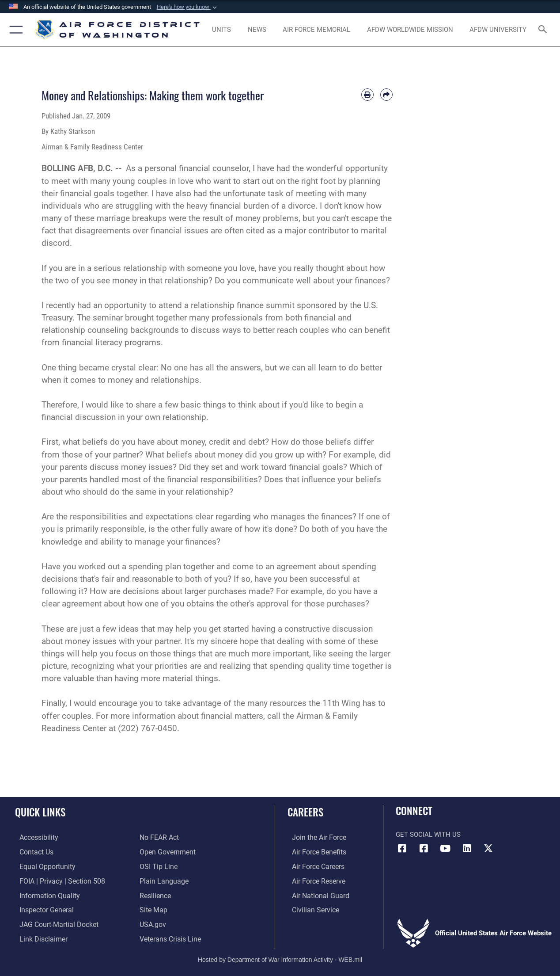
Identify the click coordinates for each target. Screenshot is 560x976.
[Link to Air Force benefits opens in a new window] (314, 851)
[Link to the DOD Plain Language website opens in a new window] (162, 880)
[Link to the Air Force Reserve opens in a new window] (314, 880)
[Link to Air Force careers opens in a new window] (313, 865)
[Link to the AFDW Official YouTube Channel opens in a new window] (445, 848)
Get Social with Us (428, 835)
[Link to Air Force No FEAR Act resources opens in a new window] (159, 837)
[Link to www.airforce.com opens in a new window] (314, 837)
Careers (305, 812)
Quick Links (40, 812)
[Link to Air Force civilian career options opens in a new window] (310, 908)
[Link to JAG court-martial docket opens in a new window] (53, 922)
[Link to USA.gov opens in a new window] (152, 922)
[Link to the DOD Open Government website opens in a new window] (166, 851)
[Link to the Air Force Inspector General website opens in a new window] (41, 908)
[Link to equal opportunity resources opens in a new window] (41, 865)
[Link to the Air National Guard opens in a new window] (315, 894)
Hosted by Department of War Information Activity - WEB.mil (280, 956)
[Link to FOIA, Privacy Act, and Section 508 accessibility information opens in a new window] (55, 880)
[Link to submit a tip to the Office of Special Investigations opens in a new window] (157, 865)
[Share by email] (386, 95)
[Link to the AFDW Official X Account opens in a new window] (488, 848)
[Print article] (367, 95)
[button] (188, 7)
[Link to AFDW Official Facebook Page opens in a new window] (402, 848)
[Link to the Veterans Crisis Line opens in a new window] (169, 936)
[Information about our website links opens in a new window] (38, 936)
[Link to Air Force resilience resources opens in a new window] (155, 894)
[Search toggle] (544, 30)
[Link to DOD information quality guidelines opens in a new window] (43, 894)
